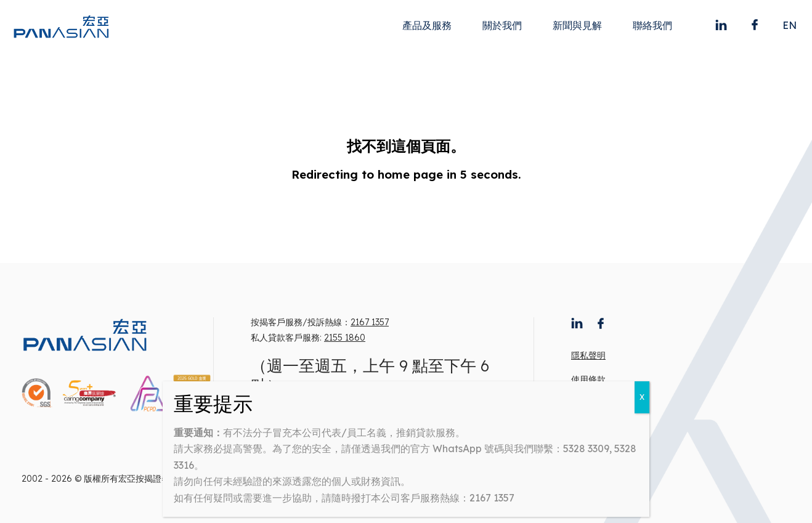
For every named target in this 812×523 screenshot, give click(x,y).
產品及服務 (427, 25)
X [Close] (642, 397)
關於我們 (502, 25)
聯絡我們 (652, 25)
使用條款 (588, 379)
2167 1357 (370, 322)
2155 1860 (345, 338)
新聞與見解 (577, 25)
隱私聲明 (588, 355)
